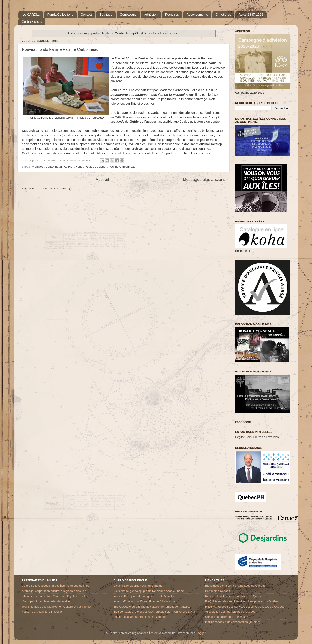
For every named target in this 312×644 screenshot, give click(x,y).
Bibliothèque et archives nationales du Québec (235, 586)
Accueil (102, 179)
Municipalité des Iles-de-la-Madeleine (46, 601)
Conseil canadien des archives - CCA (229, 617)
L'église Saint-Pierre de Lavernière (258, 437)
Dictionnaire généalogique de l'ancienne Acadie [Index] (149, 591)
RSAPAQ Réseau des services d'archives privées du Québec (245, 607)
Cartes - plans (32, 21)
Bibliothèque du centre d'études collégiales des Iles (55, 596)
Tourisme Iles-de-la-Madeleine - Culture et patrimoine (56, 607)
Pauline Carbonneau (122, 167)
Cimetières (223, 14)
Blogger (200, 633)
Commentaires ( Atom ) (55, 189)
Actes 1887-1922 (251, 14)
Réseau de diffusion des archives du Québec (234, 596)
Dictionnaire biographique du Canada (137, 586)
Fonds (80, 167)
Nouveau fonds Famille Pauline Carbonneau (60, 49)
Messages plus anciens (204, 179)
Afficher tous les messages (160, 33)
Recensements (197, 14)
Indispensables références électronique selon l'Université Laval (154, 612)
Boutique (106, 14)
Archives (38, 167)
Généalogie (128, 14)
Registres (172, 14)
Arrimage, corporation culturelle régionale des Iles (54, 591)
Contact (86, 14)
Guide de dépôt (97, 167)
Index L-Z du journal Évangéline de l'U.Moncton (144, 601)
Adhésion (151, 14)
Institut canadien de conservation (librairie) (233, 622)
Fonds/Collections (60, 14)
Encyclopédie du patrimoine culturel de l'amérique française (152, 607)
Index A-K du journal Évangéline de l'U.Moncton (144, 596)
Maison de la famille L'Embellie (42, 612)
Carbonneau (54, 167)
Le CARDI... (31, 14)
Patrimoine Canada (218, 591)
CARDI (69, 167)
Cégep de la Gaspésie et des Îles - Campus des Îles (55, 586)
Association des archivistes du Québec (230, 612)
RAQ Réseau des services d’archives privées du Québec (242, 601)
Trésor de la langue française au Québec (140, 617)
